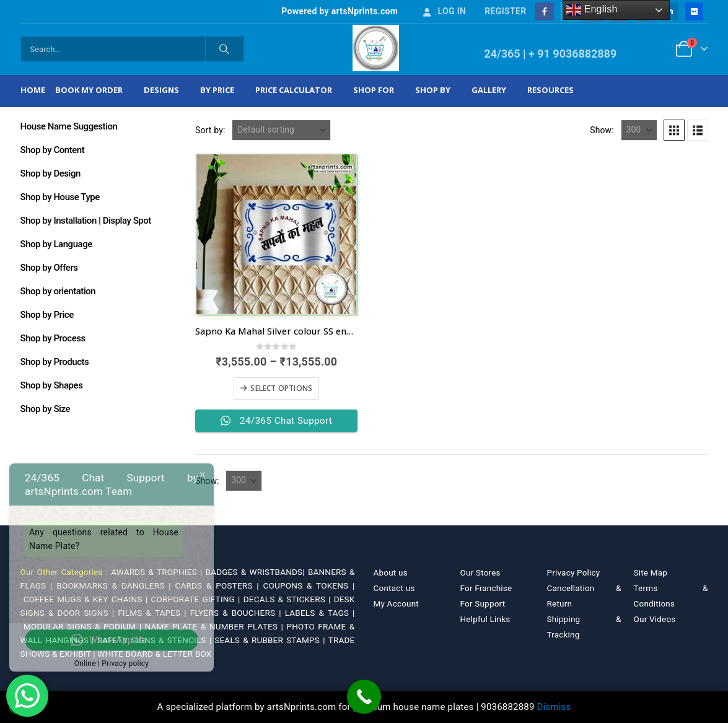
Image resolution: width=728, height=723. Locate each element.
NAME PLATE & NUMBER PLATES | (216, 626)
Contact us (394, 588)
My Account (396, 603)
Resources (550, 90)
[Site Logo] (376, 48)
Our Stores (480, 572)
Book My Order (89, 90)
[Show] (639, 130)
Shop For (374, 90)
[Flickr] (694, 11)
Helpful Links (485, 619)
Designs (161, 90)
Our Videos (655, 619)
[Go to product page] (276, 234)
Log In (444, 11)
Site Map (651, 572)
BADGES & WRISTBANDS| (257, 572)
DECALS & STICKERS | (289, 599)
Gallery (489, 90)
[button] (674, 130)
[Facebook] (544, 11)
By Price (217, 90)
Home (33, 90)
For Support (483, 603)
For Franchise (486, 588)
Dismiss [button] (554, 707)
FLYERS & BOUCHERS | (238, 613)
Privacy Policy (574, 572)
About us (391, 572)
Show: (602, 130)
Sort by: (210, 130)
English (592, 10)
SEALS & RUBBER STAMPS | (271, 640)
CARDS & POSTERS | (219, 585)
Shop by (433, 90)
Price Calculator (294, 90)
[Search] (225, 49)
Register (505, 11)
